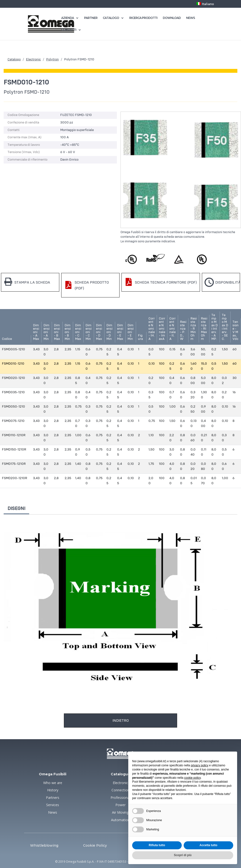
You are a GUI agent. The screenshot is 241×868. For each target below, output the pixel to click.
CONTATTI (69, 30)
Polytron (52, 59)
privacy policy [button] (199, 765)
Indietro (121, 721)
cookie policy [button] (192, 778)
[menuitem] (205, 5)
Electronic (33, 59)
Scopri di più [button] (183, 855)
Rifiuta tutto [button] (157, 845)
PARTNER (91, 18)
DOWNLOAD (172, 18)
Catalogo (14, 59)
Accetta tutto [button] (208, 845)
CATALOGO (111, 18)
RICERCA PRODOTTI (143, 18)
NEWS (190, 18)
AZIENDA (68, 18)
